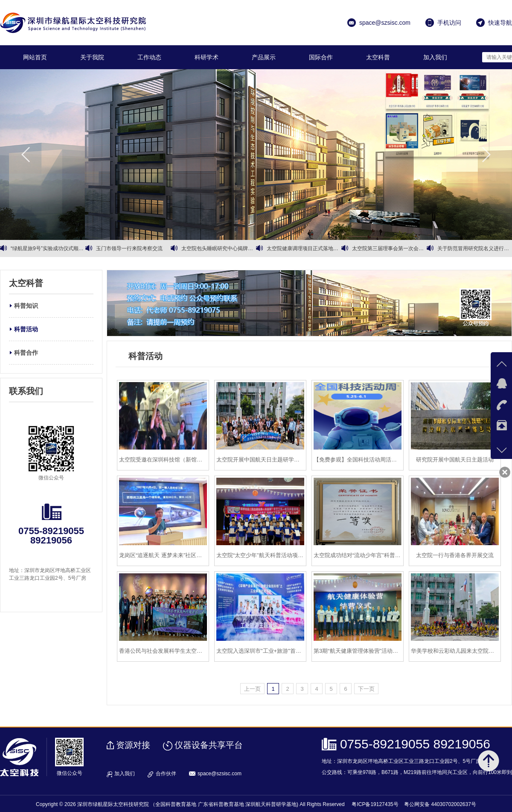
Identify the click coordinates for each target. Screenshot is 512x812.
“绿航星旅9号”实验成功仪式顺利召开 (48, 248)
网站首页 (35, 57)
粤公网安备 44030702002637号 (440, 804)
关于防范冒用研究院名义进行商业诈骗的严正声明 (475, 248)
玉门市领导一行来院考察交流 (129, 248)
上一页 (252, 689)
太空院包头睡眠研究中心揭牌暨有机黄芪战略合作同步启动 (219, 248)
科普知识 (26, 306)
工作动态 (149, 57)
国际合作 (321, 57)
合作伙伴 (166, 774)
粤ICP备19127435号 (375, 804)
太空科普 (378, 57)
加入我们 (435, 57)
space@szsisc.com (220, 774)
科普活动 (26, 329)
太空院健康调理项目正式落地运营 (304, 248)
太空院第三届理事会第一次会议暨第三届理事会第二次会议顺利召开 (389, 248)
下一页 (366, 689)
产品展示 (264, 57)
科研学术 (207, 57)
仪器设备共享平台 (209, 745)
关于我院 (92, 57)
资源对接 (133, 745)
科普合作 (26, 353)
